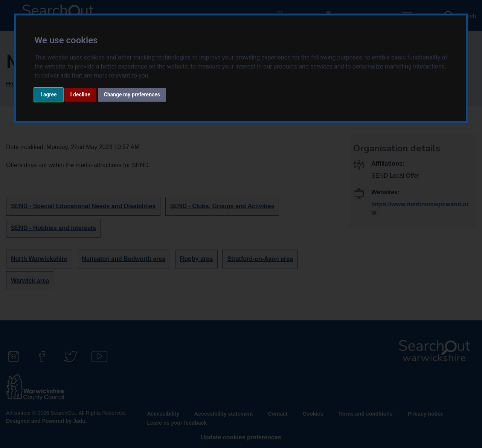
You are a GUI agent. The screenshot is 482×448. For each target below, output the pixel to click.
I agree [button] (48, 94)
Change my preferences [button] (132, 94)
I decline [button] (80, 94)
